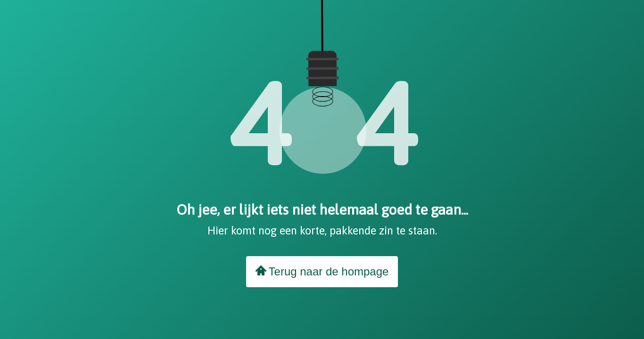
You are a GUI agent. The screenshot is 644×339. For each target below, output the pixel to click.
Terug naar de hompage (322, 271)
